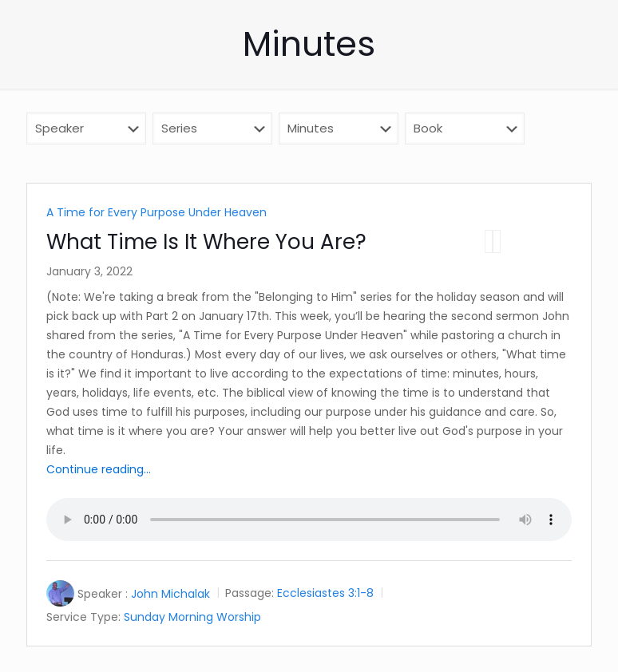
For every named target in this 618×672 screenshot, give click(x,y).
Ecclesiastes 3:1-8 (325, 594)
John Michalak (170, 594)
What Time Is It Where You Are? (206, 242)
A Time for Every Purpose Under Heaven (156, 212)
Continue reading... (99, 469)
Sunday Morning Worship (192, 617)
